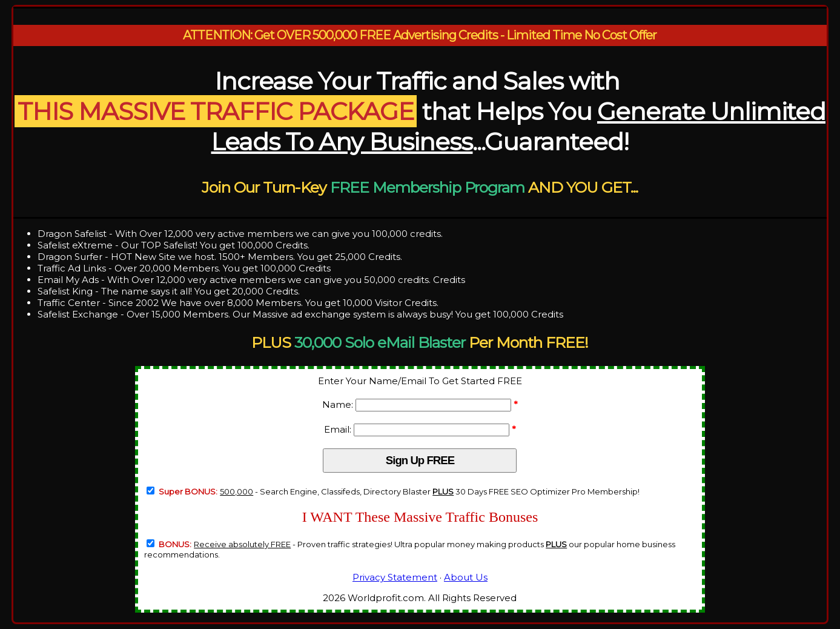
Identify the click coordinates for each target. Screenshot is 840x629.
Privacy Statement (395, 577)
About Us (466, 577)
